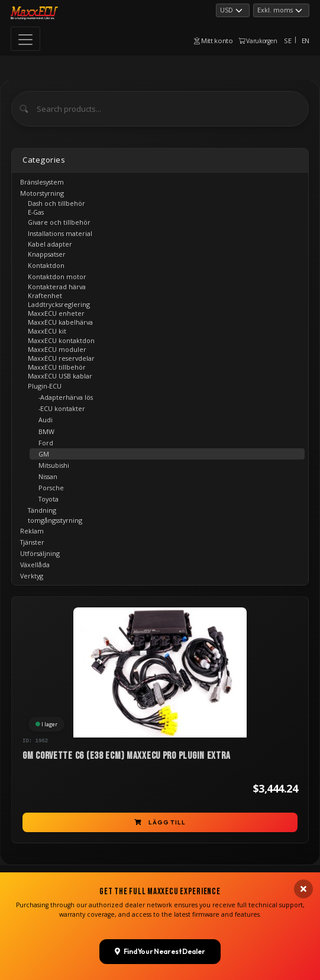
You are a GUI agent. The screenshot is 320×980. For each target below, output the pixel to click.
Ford (46, 443)
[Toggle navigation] (25, 39)
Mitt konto (214, 41)
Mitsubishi (54, 465)
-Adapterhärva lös (66, 397)
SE (287, 41)
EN (306, 41)
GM (44, 454)
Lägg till (160, 822)
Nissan (48, 476)
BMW (46, 431)
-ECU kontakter (62, 408)
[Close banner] (303, 885)
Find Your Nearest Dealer (160, 947)
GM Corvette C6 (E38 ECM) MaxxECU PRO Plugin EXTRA (126, 756)
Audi (46, 420)
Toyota (49, 499)
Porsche (51, 488)
